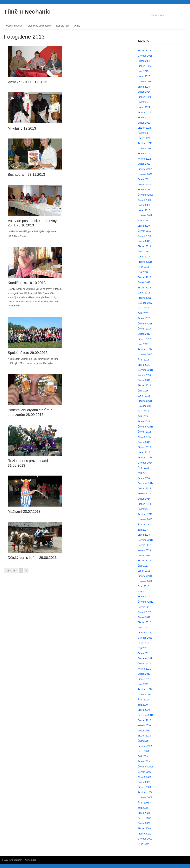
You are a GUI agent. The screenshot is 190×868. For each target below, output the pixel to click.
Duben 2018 (144, 282)
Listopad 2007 (145, 839)
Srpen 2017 (144, 318)
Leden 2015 (144, 452)
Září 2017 (143, 313)
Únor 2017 (143, 344)
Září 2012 (143, 592)
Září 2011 (143, 648)
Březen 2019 (144, 246)
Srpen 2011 (144, 653)
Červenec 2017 (146, 324)
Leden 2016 (144, 396)
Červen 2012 (144, 607)
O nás (77, 26)
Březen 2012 (144, 622)
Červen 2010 (144, 720)
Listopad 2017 (145, 303)
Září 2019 (143, 221)
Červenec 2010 (146, 715)
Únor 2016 (143, 391)
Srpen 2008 (144, 813)
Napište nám (63, 26)
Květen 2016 (144, 375)
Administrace (31, 860)
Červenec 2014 (146, 483)
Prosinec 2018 (145, 262)
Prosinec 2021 (145, 169)
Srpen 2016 (144, 365)
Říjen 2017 (143, 308)
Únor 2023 (143, 133)
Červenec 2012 (146, 602)
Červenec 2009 (146, 767)
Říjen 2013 (143, 525)
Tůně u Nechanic (27, 12)
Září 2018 (143, 272)
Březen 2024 (144, 97)
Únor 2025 (143, 71)
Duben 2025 (144, 61)
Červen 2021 (144, 185)
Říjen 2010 (143, 700)
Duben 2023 (144, 123)
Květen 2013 (144, 550)
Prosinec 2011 (145, 633)
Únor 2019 (143, 252)
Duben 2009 (144, 782)
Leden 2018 (144, 293)
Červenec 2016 (146, 370)
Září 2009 (143, 756)
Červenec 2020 (146, 195)
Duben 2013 (144, 556)
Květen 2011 (144, 669)
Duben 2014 (144, 499)
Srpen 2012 (144, 597)
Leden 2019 (144, 257)
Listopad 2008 (145, 797)
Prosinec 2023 (145, 113)
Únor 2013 (143, 566)
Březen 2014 (144, 504)
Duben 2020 (144, 205)
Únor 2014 (143, 509)
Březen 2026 (144, 51)
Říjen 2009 (143, 751)
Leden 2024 (144, 107)
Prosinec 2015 (145, 401)
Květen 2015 (144, 437)
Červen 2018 (144, 277)
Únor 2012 (143, 628)
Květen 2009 (144, 777)
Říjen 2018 (143, 267)
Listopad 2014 (145, 463)
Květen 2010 (144, 725)
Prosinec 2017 (145, 298)
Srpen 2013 (144, 535)
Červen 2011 (144, 664)
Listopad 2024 (145, 82)
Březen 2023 (144, 128)
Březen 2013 (144, 561)
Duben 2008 (144, 823)
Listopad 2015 (145, 406)
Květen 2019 (144, 236)
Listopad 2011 (145, 638)
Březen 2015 (144, 447)
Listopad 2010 (145, 695)
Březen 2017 (144, 339)
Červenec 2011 (146, 658)
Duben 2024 (144, 92)
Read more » (14, 306)
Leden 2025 (144, 76)
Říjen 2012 (143, 586)
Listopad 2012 (145, 581)
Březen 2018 (144, 288)
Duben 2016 (144, 380)
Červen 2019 (144, 231)
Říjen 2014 (143, 468)
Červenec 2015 (146, 427)
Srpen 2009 (144, 761)
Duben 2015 (144, 442)
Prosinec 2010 (145, 689)
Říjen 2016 (143, 360)
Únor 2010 (143, 741)
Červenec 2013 (146, 540)
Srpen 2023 (144, 118)
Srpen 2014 (144, 478)
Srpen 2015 (144, 422)
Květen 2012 (144, 612)
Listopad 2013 (145, 519)
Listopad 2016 (145, 354)
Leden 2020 (144, 210)
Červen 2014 (144, 489)
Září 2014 (143, 473)
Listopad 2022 (145, 149)
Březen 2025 (144, 66)
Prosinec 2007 (145, 834)
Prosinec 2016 (145, 349)
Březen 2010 (144, 736)
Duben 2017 (144, 334)
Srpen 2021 (144, 179)
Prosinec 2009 (145, 746)
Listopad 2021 (145, 174)
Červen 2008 (144, 818)
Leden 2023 (144, 138)
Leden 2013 (144, 571)
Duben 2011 (144, 674)
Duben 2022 (144, 164)
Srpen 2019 (144, 226)
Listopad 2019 (145, 215)
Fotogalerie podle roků (39, 26)
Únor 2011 (143, 684)
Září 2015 (143, 416)
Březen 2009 (144, 787)
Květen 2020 (144, 200)
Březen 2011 (144, 679)
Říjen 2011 (143, 643)
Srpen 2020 (144, 190)
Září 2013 (143, 530)
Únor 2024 (143, 102)
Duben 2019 (144, 241)
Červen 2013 (144, 545)
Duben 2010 (144, 731)
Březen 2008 (144, 828)
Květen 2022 (144, 159)
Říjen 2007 (143, 844)
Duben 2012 (144, 617)
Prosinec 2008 (145, 792)
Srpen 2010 (144, 710)
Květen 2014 (144, 494)
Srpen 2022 (144, 154)
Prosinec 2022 (145, 143)
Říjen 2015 (143, 411)
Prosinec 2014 (145, 458)
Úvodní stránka (14, 26)
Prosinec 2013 (145, 514)
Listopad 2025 (145, 56)
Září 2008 (143, 808)
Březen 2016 (144, 385)
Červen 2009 (144, 772)
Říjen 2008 (143, 803)
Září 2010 (143, 705)
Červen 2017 (144, 329)
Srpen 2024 (144, 87)
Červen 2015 (144, 432)
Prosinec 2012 (145, 576)
